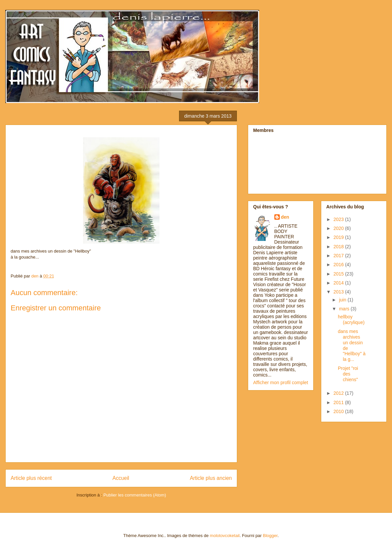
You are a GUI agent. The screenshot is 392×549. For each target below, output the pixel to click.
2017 (339, 256)
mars (345, 309)
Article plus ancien (211, 478)
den (285, 217)
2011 (339, 402)
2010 (339, 411)
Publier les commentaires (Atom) (135, 495)
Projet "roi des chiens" (348, 374)
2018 (339, 247)
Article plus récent (31, 478)
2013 (339, 292)
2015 (339, 274)
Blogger (270, 536)
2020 (339, 228)
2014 (339, 283)
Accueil (121, 478)
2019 (339, 237)
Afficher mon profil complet (281, 383)
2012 (339, 393)
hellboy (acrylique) (351, 320)
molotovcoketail (225, 536)
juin (343, 300)
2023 (339, 219)
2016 (339, 265)
